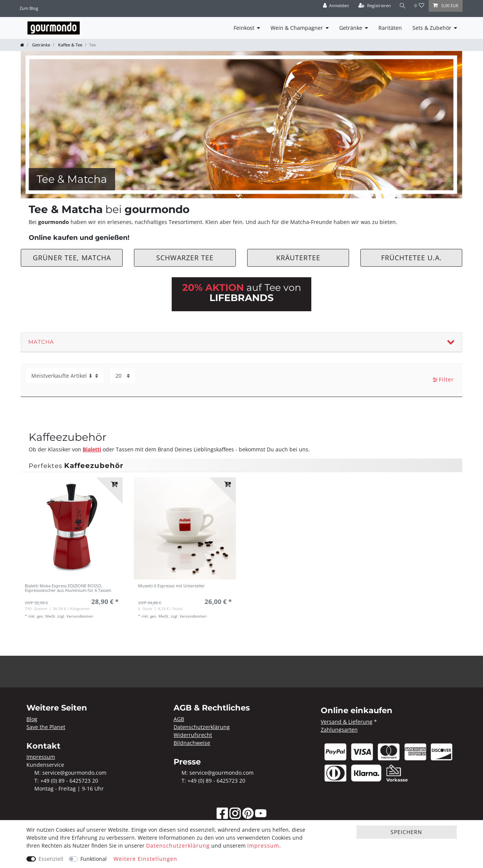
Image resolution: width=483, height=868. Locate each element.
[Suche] (403, 6)
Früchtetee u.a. (411, 258)
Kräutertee (298, 258)
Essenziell (51, 859)
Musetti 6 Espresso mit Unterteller (172, 586)
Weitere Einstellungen (145, 859)
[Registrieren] (375, 6)
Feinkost (244, 28)
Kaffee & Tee (70, 45)
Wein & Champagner (297, 28)
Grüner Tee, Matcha (72, 258)
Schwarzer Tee (185, 258)
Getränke (351, 28)
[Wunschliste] (419, 6)
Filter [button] (444, 380)
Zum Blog (29, 8)
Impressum (263, 846)
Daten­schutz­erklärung (178, 846)
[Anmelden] (336, 6)
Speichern (406, 832)
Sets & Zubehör (432, 28)
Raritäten (390, 28)
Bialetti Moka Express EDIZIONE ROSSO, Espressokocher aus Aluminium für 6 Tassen (68, 588)
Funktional (94, 859)
